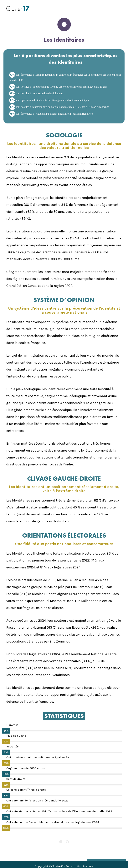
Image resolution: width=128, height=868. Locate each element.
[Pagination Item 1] (61, 842)
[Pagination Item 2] (67, 842)
